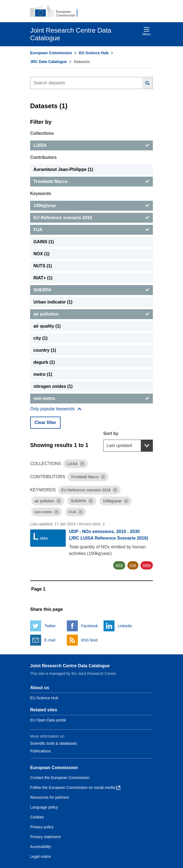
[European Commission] (57, 11)
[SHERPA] (92, 290)
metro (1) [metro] (43, 374)
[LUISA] (92, 145)
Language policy (44, 807)
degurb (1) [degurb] (44, 362)
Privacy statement (45, 837)
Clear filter (45, 422)
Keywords (41, 194)
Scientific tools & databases (54, 743)
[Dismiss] (82, 464)
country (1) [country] (45, 350)
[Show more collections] (56, 409)
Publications (41, 751)
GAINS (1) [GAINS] (44, 242)
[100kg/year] (92, 206)
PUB (133, 565)
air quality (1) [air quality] (47, 326)
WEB (119, 565)
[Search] (148, 83)
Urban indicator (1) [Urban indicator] (53, 302)
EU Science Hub (94, 53)
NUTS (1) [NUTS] (43, 266)
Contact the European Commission (60, 778)
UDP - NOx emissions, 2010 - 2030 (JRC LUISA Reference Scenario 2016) (108, 535)
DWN (147, 565)
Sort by (111, 433)
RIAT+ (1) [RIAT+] (43, 278)
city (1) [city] (41, 338)
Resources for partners (50, 797)
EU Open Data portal (48, 720)
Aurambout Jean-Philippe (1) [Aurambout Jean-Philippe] (63, 169)
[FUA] (92, 230)
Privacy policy (42, 827)
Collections (42, 133)
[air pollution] (92, 314)
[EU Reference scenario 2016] (92, 218)
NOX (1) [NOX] (42, 254)
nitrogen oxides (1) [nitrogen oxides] (53, 386)
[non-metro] (92, 399)
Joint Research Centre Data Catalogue (70, 666)
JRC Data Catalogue (48, 62)
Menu (147, 31)
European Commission (51, 53)
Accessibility (41, 847)
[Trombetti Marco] (92, 182)
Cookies (37, 817)
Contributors (43, 157)
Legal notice (41, 856)
